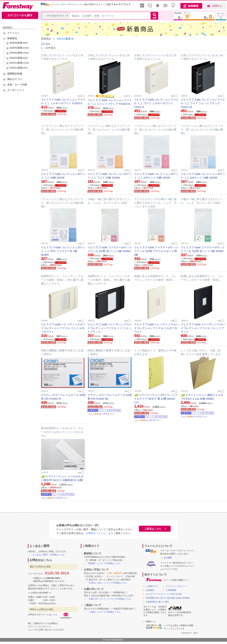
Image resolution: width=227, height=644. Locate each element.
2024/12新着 (64, 39)
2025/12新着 (16, 63)
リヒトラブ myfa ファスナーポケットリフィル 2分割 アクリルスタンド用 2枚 (156, 251)
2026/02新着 (16, 53)
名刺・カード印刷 (17, 85)
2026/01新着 (16, 58)
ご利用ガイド (152, 586)
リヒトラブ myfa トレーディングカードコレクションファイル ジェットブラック (203, 328)
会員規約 (150, 590)
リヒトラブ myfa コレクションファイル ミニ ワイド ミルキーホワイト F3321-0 (156, 103)
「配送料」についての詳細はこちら (104, 563)
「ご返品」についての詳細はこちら (104, 612)
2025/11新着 (16, 68)
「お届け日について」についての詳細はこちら (109, 599)
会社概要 (168, 558)
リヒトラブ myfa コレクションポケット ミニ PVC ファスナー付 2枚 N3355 (63, 251)
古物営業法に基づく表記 (157, 602)
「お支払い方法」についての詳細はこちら (107, 583)
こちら (54, 615)
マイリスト (13, 33)
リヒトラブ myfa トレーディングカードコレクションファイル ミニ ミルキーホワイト (63, 328)
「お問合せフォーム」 (96, 533)
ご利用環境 (171, 590)
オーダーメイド (16, 90)
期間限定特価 (15, 74)
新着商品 (12, 38)
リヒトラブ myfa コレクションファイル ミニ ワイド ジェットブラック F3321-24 (203, 103)
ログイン (32, 627)
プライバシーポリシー (176, 586)
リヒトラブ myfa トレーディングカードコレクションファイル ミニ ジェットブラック (110, 328)
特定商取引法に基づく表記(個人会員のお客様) (168, 598)
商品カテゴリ (15, 79)
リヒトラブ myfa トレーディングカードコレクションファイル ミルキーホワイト (156, 328)
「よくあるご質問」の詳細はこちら (47, 555)
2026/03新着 (16, 48)
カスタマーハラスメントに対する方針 (164, 594)
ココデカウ (178, 629)
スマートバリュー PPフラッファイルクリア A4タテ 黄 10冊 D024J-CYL (156, 399)
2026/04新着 (16, 43)
